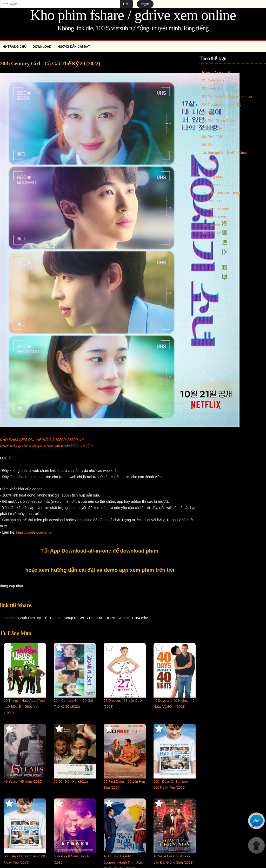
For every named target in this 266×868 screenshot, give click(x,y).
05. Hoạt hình (212, 112)
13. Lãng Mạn (212, 177)
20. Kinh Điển (212, 233)
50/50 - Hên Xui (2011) (71, 781)
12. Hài (207, 169)
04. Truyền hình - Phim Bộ (222, 104)
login (145, 4)
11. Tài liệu (210, 161)
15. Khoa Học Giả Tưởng (221, 193)
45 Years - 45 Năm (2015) (23, 781)
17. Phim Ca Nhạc (216, 209)
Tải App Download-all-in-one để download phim (100, 551)
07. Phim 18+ (212, 129)
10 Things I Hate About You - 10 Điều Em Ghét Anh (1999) (24, 707)
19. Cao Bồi (211, 225)
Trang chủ (15, 47)
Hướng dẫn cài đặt (74, 47)
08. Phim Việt (212, 137)
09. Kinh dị (210, 145)
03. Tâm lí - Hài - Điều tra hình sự (227, 96)
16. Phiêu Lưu (213, 201)
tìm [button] (126, 4)
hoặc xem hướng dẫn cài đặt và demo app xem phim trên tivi (100, 570)
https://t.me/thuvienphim (34, 532)
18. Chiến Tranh (214, 217)
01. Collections (213, 80)
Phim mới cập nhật (216, 72)
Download (42, 47)
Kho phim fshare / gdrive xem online (133, 15)
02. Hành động (213, 88)
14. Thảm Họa (213, 185)
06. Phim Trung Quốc (218, 120)
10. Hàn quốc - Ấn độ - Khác (224, 153)
